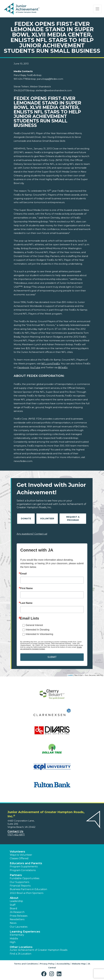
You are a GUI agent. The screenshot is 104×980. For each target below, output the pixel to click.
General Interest (34, 625)
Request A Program (73, 518)
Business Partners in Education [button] (28, 889)
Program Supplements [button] (24, 867)
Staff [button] (13, 905)
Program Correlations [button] (23, 870)
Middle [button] (14, 939)
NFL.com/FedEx (51, 364)
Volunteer (47, 519)
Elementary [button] (17, 935)
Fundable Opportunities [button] (24, 878)
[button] (45, 974)
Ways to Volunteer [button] (21, 855)
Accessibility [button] (63, 964)
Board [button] (13, 908)
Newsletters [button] (17, 919)
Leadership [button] (16, 901)
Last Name (26, 603)
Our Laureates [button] (19, 927)
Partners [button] (16, 875)
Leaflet (70, 675)
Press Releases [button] (19, 916)
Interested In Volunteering (39, 634)
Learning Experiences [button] (25, 932)
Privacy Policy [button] (47, 964)
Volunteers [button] (17, 852)
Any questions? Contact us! (32, 534)
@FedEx (63, 367)
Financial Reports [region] (20, 886)
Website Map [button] (79, 964)
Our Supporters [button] (19, 882)
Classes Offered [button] (19, 858)
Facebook (23, 367)
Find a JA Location (21, 954)
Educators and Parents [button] (26, 863)
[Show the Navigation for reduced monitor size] (97, 9)
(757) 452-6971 (16, 835)
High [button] (13, 942)
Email (24, 574)
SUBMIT (52, 657)
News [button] (13, 923)
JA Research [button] (17, 912)
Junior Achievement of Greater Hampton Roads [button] (39, 950)
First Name (27, 588)
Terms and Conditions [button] (26, 964)
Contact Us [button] (15, 831)
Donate (26, 519)
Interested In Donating (37, 630)
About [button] (14, 898)
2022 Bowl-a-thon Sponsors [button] (27, 893)
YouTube (35, 367)
